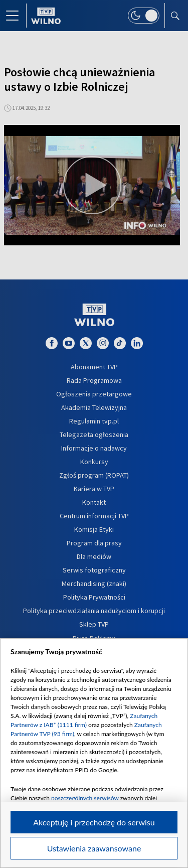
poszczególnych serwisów (85, 798)
